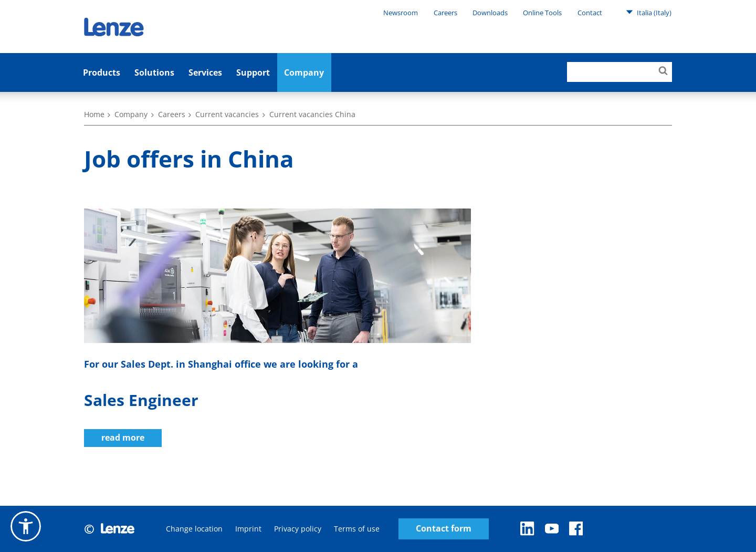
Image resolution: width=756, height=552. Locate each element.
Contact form (444, 529)
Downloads (490, 13)
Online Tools (542, 13)
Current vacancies (227, 114)
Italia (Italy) (649, 12)
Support (253, 72)
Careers (445, 13)
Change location (194, 529)
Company (304, 72)
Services (205, 72)
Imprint (248, 529)
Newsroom (401, 13)
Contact (590, 13)
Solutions (154, 72)
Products (102, 72)
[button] (26, 526)
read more (123, 438)
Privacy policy (298, 529)
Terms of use (357, 529)
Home (94, 114)
